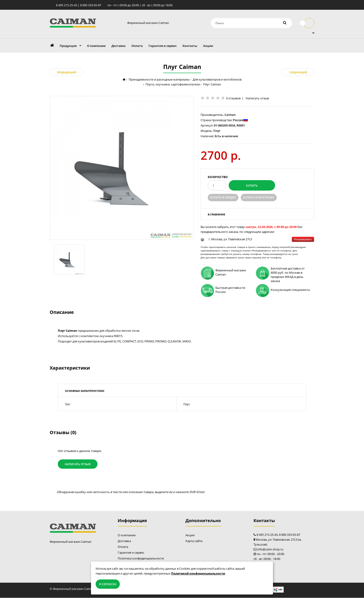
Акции (190, 535)
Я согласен (108, 584)
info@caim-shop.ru (270, 549)
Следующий (298, 73)
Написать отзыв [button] (78, 464)
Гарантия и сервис (131, 553)
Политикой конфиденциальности (198, 573)
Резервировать (303, 239)
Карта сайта (194, 541)
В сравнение (216, 214)
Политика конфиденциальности (141, 559)
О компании (127, 535)
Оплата (123, 547)
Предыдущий (67, 73)
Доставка (124, 541)
